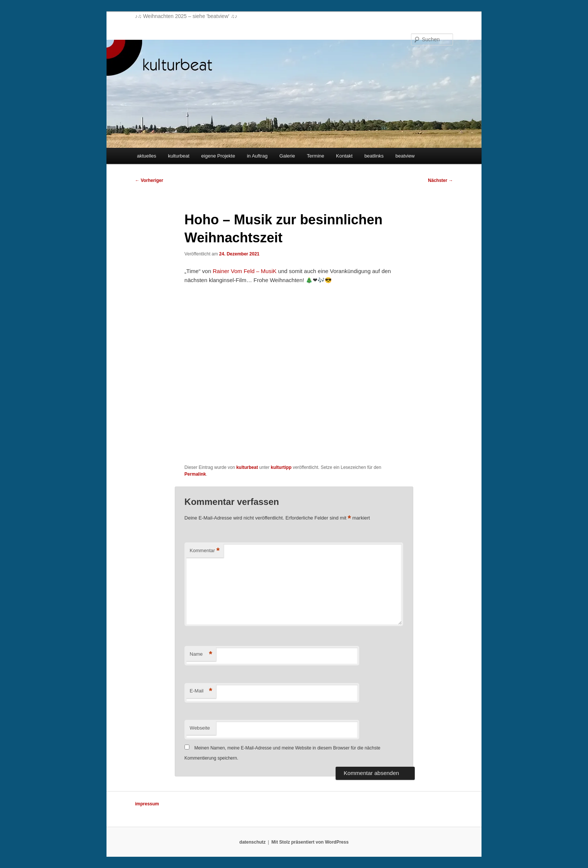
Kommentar (205, 551)
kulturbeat (179, 156)
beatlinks (374, 156)
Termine (315, 156)
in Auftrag (257, 156)
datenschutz (252, 842)
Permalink (195, 474)
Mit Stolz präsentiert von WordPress (310, 842)
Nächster (440, 180)
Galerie (287, 156)
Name (201, 654)
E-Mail (201, 691)
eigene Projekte (218, 156)
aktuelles (146, 156)
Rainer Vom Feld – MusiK (244, 271)
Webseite (200, 728)
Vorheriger (149, 180)
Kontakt (344, 156)
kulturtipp (281, 467)
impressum (147, 804)
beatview (405, 156)
